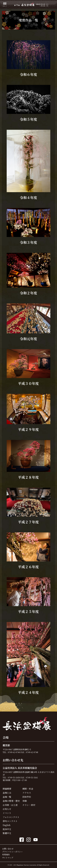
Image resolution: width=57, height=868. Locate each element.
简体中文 (7, 829)
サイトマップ (8, 858)
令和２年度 (28, 293)
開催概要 (7, 789)
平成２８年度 (28, 477)
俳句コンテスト (10, 821)
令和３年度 (28, 242)
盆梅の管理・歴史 (11, 801)
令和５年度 (28, 119)
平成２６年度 (28, 567)
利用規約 (6, 854)
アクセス (27, 793)
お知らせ (7, 809)
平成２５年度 (28, 611)
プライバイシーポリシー (12, 852)
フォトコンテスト (11, 817)
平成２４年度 (28, 692)
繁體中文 (7, 833)
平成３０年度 (28, 383)
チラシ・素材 (29, 805)
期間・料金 (28, 789)
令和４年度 (28, 197)
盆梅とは (7, 793)
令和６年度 (28, 74)
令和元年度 (28, 339)
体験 (25, 801)
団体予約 (27, 797)
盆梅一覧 (7, 797)
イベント (7, 813)
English (7, 825)
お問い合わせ (8, 849)
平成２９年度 (28, 429)
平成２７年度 (28, 522)
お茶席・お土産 (10, 805)
